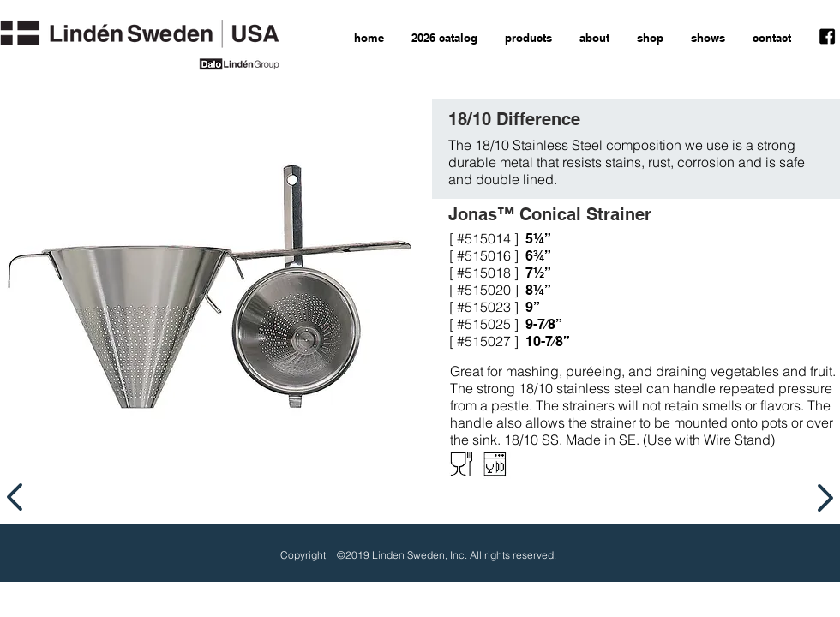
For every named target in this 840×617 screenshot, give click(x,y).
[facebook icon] (827, 37)
